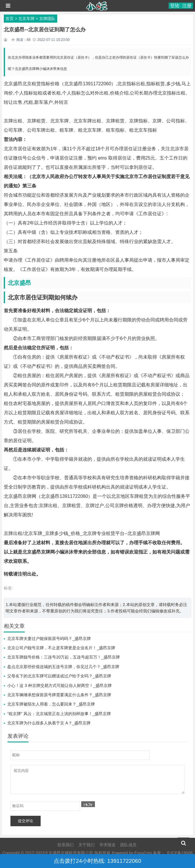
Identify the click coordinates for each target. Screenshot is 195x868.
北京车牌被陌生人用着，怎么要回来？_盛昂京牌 (51, 704)
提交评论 (26, 821)
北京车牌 (26, 19)
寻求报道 (107, 845)
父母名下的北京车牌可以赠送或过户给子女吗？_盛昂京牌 (59, 676)
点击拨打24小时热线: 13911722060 (97, 861)
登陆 (175, 6)
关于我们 (86, 845)
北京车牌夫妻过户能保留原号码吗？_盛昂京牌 (49, 639)
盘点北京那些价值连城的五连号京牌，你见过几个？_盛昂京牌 (63, 667)
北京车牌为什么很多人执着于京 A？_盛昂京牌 (49, 723)
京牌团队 (47, 19)
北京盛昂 (19, 283)
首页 (10, 19)
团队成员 (128, 845)
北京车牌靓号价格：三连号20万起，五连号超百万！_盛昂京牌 (63, 657)
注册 (187, 6)
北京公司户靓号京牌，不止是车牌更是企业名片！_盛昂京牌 (61, 648)
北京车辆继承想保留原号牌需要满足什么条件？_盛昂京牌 (59, 695)
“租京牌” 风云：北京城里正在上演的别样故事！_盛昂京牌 (59, 714)
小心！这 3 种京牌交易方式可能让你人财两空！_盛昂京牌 (59, 686)
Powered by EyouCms (131, 853)
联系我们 (66, 845)
